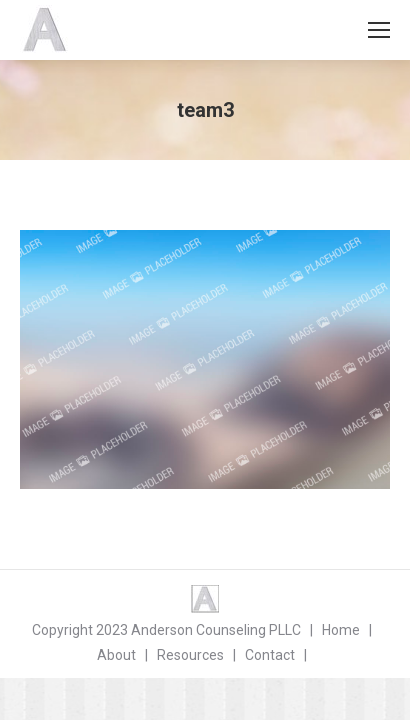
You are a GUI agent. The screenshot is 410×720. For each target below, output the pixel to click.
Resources (190, 655)
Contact (270, 655)
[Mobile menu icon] (379, 30)
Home (341, 630)
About (116, 655)
